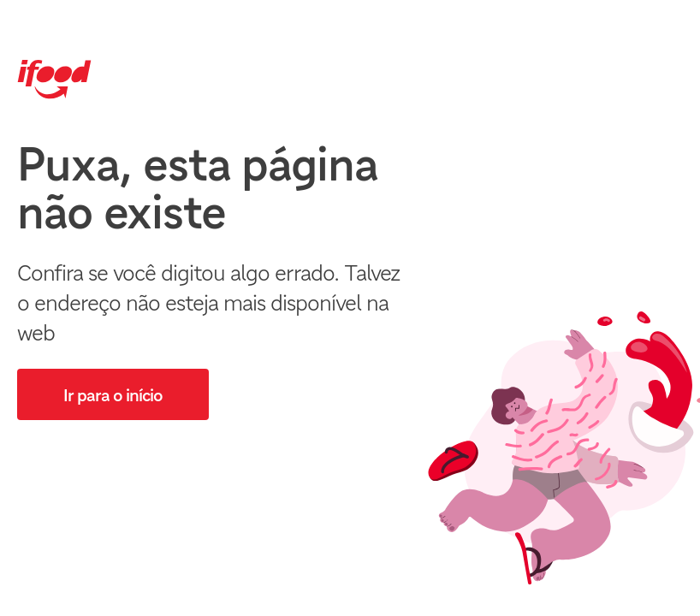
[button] (113, 394)
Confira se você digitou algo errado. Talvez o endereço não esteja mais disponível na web (208, 302)
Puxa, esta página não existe (197, 188)
